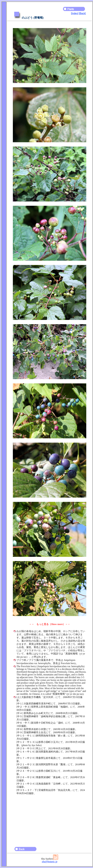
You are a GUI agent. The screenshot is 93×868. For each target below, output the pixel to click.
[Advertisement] (50, 819)
